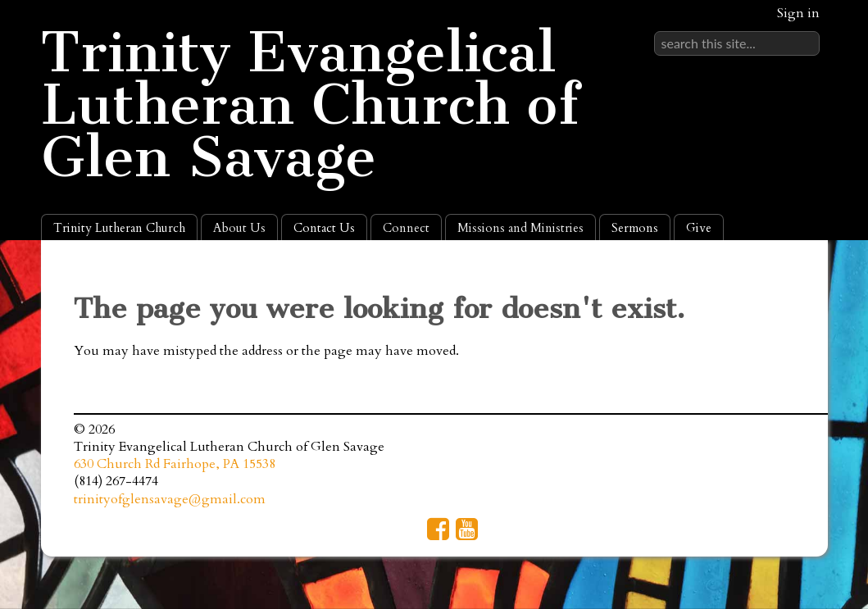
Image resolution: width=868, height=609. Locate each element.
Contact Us (324, 228)
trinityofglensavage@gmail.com (170, 499)
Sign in (798, 13)
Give (699, 228)
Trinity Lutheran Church (119, 228)
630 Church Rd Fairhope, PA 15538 (175, 464)
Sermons (635, 228)
